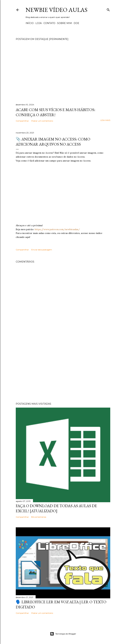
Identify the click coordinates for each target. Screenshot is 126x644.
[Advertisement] (63, 371)
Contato (49, 23)
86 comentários (39, 517)
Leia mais (105, 120)
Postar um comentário (42, 121)
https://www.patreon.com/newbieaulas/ (57, 229)
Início (30, 23)
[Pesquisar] (108, 9)
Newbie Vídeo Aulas (57, 10)
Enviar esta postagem (42, 250)
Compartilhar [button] (22, 121)
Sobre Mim (64, 23)
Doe (76, 23)
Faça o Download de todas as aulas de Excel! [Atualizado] (56, 508)
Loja (39, 23)
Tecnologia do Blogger (63, 634)
